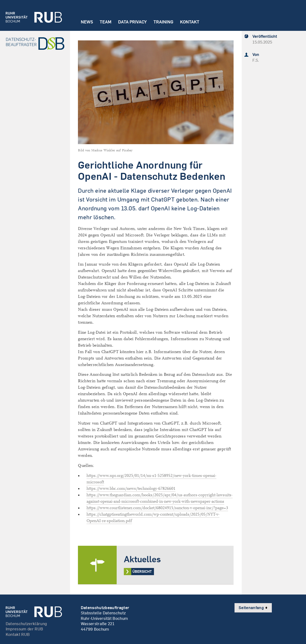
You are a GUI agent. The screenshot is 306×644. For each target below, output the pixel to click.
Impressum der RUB (25, 629)
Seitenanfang (253, 608)
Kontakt (190, 22)
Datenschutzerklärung (26, 624)
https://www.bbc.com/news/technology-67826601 (131, 488)
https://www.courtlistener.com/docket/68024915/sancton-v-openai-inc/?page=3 (157, 508)
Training (163, 22)
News (87, 22)
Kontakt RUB (18, 634)
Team (106, 22)
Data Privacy (132, 22)
